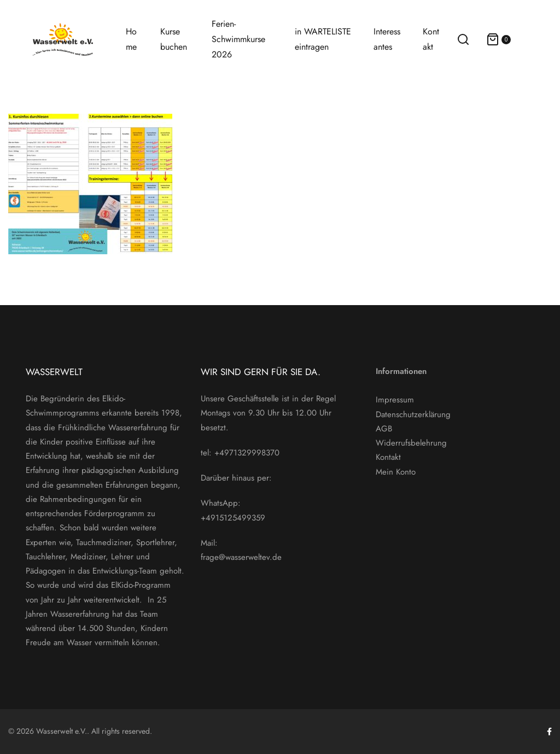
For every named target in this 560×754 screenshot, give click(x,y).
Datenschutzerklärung (413, 414)
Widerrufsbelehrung (411, 443)
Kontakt (388, 457)
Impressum (395, 400)
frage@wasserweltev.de (241, 557)
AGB (384, 429)
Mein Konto (396, 472)
